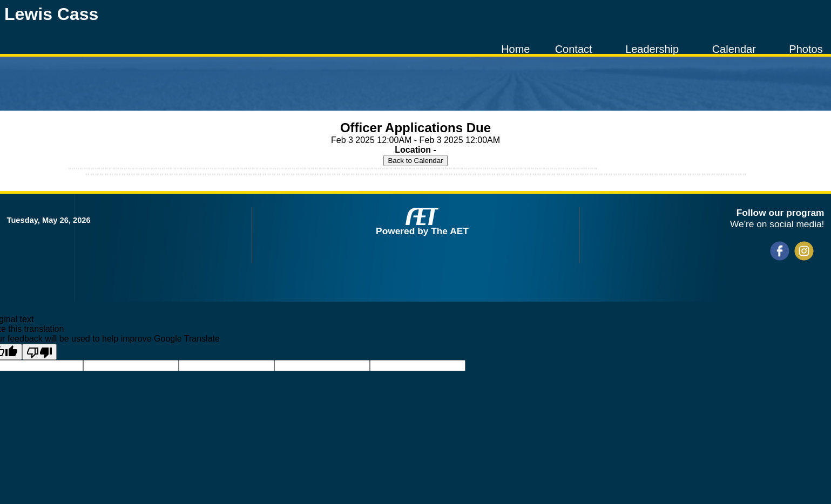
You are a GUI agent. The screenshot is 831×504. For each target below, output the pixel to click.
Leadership (652, 49)
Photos (806, 49)
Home (515, 49)
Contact (574, 49)
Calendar (734, 49)
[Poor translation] (39, 352)
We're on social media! (777, 224)
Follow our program (781, 213)
